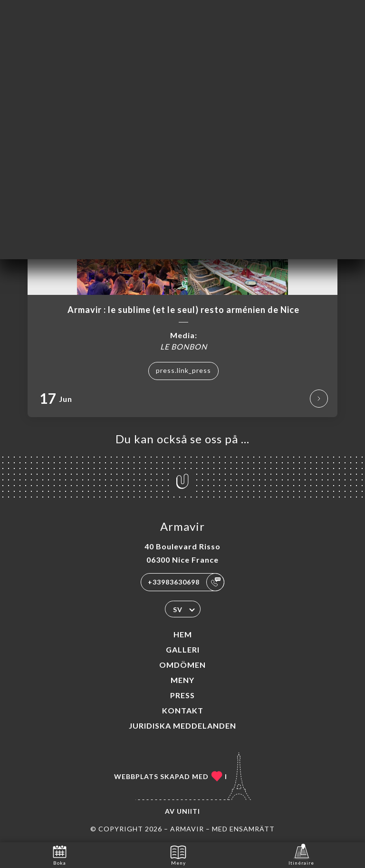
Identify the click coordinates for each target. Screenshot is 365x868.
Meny (182, 680)
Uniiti (188, 811)
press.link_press (183, 370)
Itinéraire (301, 854)
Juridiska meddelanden (182, 726)
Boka (60, 854)
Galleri (183, 649)
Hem (183, 634)
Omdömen (182, 665)
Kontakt (183, 710)
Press (182, 695)
